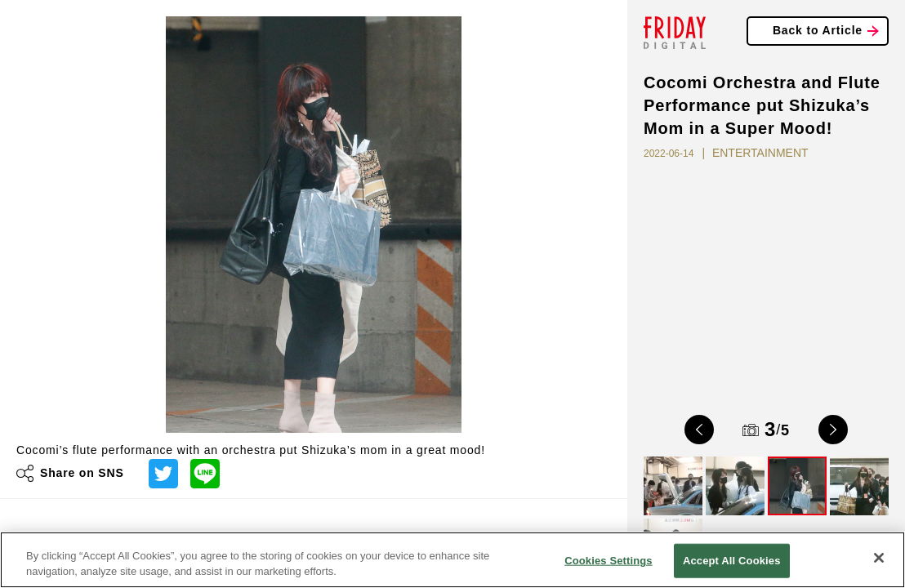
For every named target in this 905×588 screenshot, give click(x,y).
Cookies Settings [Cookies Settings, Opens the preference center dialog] (609, 561)
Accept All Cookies (732, 561)
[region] (452, 560)
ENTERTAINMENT (760, 153)
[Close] (879, 558)
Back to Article (818, 30)
